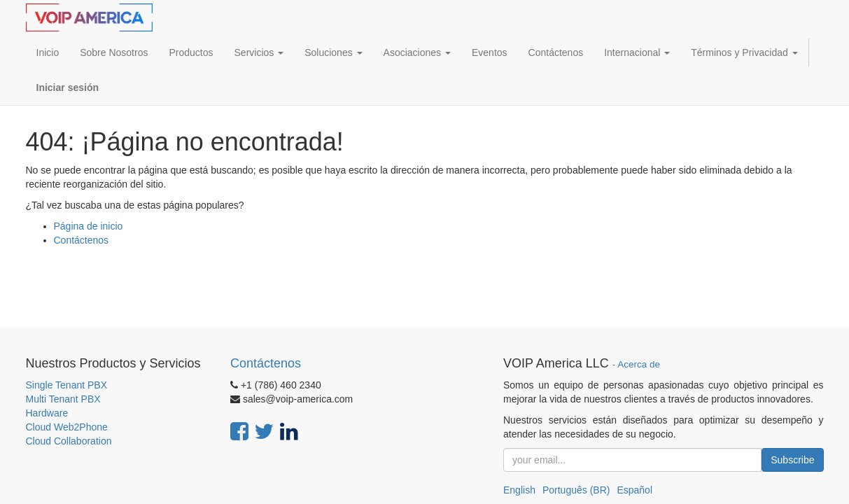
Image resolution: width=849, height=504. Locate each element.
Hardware (47, 413)
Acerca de (639, 364)
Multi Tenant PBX (63, 399)
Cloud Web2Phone (67, 427)
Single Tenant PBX (67, 385)
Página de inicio (89, 226)
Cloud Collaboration (69, 441)
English (519, 490)
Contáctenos (82, 240)
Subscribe (792, 460)
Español (634, 490)
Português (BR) (576, 490)
